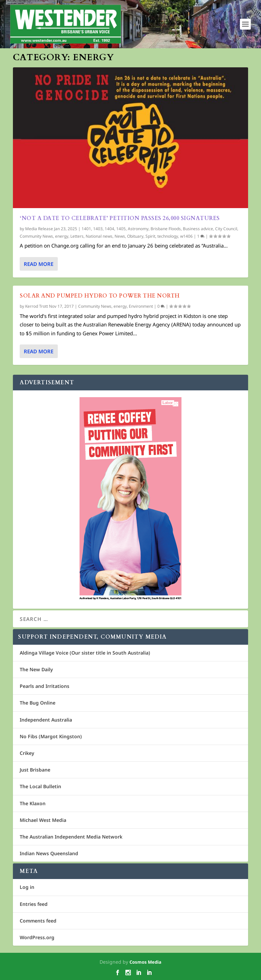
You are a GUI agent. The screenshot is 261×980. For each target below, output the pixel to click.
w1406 (186, 236)
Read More (39, 264)
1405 (121, 229)
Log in (27, 887)
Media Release (39, 229)
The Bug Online (38, 703)
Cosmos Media (145, 962)
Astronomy (138, 229)
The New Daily (36, 669)
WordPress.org (37, 937)
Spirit (150, 236)
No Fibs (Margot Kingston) (51, 736)
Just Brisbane (35, 770)
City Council (226, 229)
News (120, 236)
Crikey (27, 753)
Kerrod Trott (37, 306)
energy (62, 236)
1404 (109, 229)
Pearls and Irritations (45, 686)
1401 (86, 229)
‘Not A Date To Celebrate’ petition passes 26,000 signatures (120, 218)
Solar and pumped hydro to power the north (100, 295)
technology (168, 236)
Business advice (198, 229)
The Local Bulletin (40, 786)
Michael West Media (43, 820)
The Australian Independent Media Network (71, 837)
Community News (36, 236)
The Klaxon (33, 803)
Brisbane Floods (166, 229)
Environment (141, 306)
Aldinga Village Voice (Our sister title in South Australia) (85, 653)
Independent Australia (46, 720)
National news (99, 236)
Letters (77, 236)
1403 (98, 229)
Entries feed (34, 904)
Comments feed (38, 921)
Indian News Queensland (49, 853)
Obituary (135, 236)
